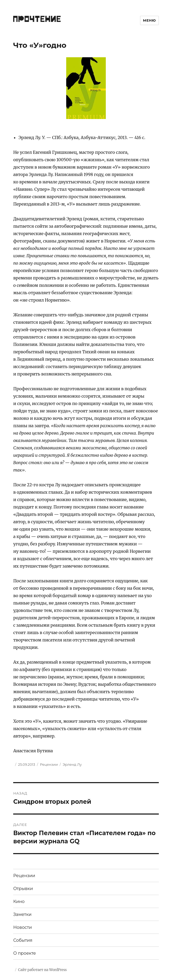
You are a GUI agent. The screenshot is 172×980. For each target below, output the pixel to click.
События (23, 940)
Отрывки (23, 889)
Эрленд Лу (72, 764)
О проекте (25, 953)
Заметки (22, 914)
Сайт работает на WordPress (42, 970)
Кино (19, 901)
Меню (149, 20)
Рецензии (49, 764)
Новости (23, 927)
